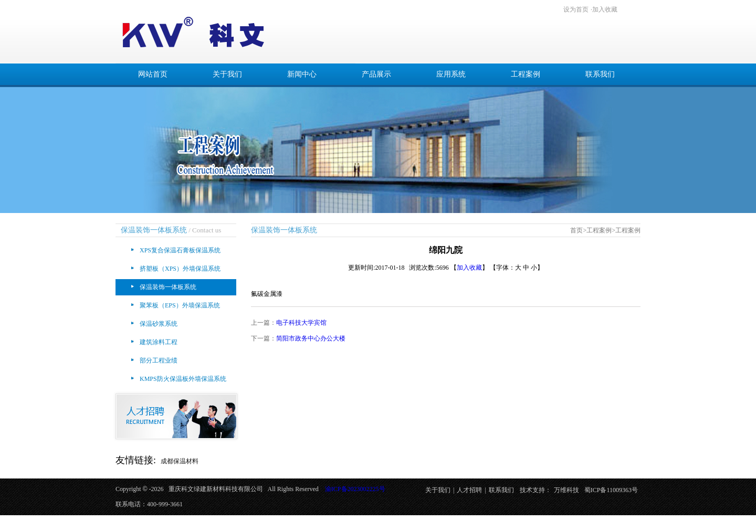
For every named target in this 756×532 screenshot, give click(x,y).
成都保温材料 (180, 461)
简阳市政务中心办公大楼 (311, 338)
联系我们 (600, 74)
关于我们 (227, 74)
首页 (576, 230)
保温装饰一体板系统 (168, 287)
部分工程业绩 (159, 360)
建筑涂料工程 (159, 342)
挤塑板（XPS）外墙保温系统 (180, 269)
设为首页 (576, 9)
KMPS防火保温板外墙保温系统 (183, 379)
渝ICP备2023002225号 (355, 489)
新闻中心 (302, 74)
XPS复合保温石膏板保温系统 (180, 250)
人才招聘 (469, 490)
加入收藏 (605, 9)
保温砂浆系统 (159, 324)
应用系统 (451, 74)
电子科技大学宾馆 (301, 323)
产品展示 (376, 74)
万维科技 (566, 490)
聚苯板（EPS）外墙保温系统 (180, 305)
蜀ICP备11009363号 (611, 490)
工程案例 (526, 74)
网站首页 (153, 74)
